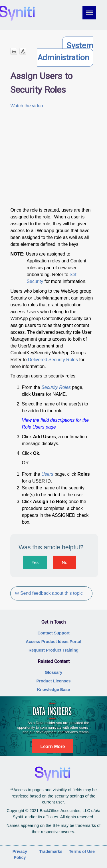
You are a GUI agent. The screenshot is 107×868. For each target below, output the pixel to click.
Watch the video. (27, 106)
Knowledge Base (53, 690)
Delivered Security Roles (53, 360)
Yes (35, 562)
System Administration (65, 52)
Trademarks (51, 851)
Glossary (54, 672)
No (65, 562)
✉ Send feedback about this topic (49, 593)
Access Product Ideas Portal (53, 642)
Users (47, 474)
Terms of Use (82, 851)
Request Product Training (53, 650)
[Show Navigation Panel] (93, 13)
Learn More (53, 747)
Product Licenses (54, 681)
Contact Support (53, 633)
